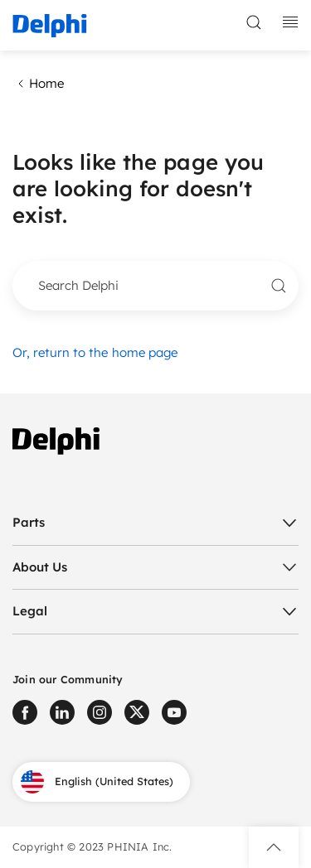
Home (38, 84)
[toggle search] (254, 22)
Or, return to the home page (95, 352)
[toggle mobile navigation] (290, 22)
